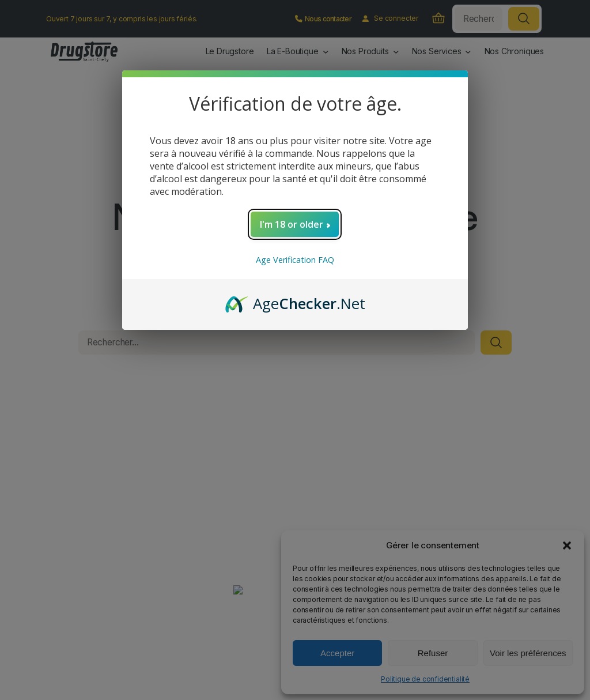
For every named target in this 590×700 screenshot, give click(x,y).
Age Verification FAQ (295, 260)
